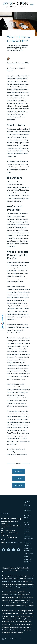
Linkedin (18, 485)
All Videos (28, 551)
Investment (19, 49)
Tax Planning (28, 538)
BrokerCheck (24, 571)
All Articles (28, 548)
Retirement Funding (15, 50)
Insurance (27, 543)
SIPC (16, 595)
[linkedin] (13, 550)
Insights (27, 546)
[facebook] (4, 550)
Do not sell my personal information (21, 587)
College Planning (14, 47)
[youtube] (19, 550)
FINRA (11, 595)
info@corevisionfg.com (14, 542)
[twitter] (9, 550)
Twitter (19, 478)
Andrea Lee (25, 46)
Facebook (19, 471)
